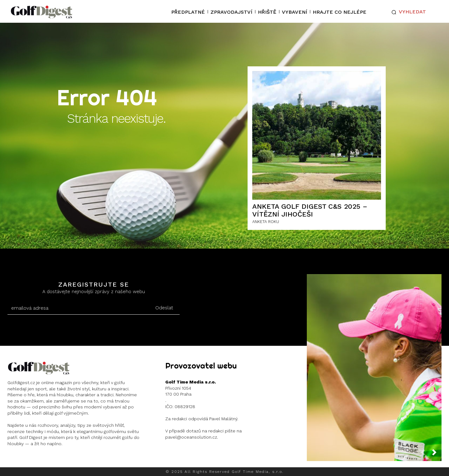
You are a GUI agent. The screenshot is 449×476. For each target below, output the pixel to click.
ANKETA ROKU (266, 222)
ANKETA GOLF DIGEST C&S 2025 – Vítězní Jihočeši (310, 210)
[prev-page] (425, 454)
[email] (78, 308)
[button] (407, 12)
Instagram (32, 460)
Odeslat (164, 308)
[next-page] (437, 454)
